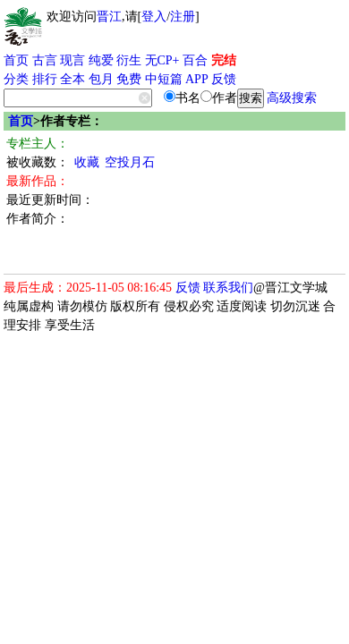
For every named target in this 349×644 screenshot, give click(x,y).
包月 (101, 79)
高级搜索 (292, 98)
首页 (16, 60)
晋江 (109, 17)
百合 (195, 60)
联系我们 (228, 288)
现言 (72, 60)
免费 (129, 79)
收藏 (87, 162)
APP (197, 79)
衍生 (129, 60)
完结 (224, 60)
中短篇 (164, 79)
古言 (45, 60)
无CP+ (162, 60)
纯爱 (101, 60)
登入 (154, 17)
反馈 (224, 79)
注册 (183, 17)
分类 (16, 79)
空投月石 (130, 162)
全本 (72, 79)
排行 (45, 79)
